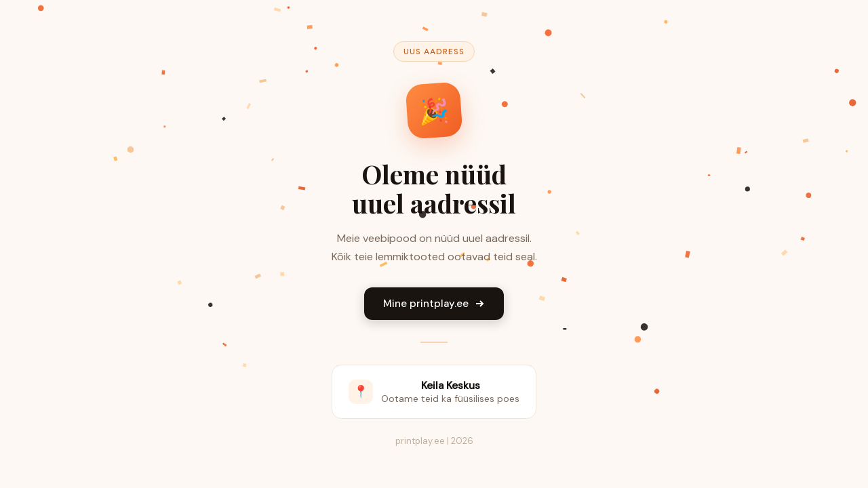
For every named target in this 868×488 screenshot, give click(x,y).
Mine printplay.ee (434, 304)
